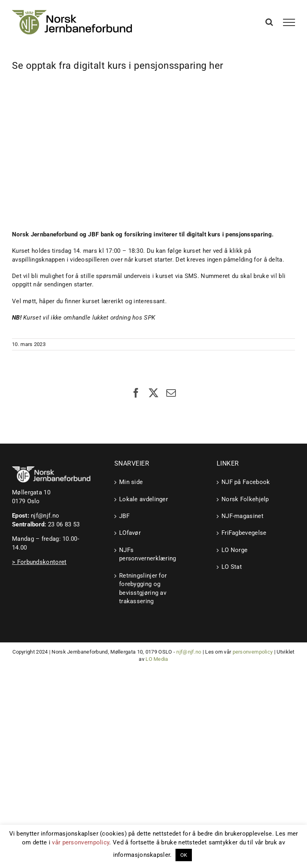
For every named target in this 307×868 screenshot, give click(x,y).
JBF (124, 516)
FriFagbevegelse (244, 533)
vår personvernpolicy (81, 842)
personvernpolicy (253, 652)
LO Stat (232, 567)
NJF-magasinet (242, 516)
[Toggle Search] (269, 22)
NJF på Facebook (246, 482)
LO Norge (234, 550)
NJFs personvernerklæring (148, 554)
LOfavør (130, 533)
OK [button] (184, 855)
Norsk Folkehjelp (245, 499)
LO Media (157, 659)
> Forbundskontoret (39, 562)
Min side (131, 482)
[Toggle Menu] (289, 22)
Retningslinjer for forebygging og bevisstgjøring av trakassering (143, 588)
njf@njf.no (45, 516)
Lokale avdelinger (144, 499)
